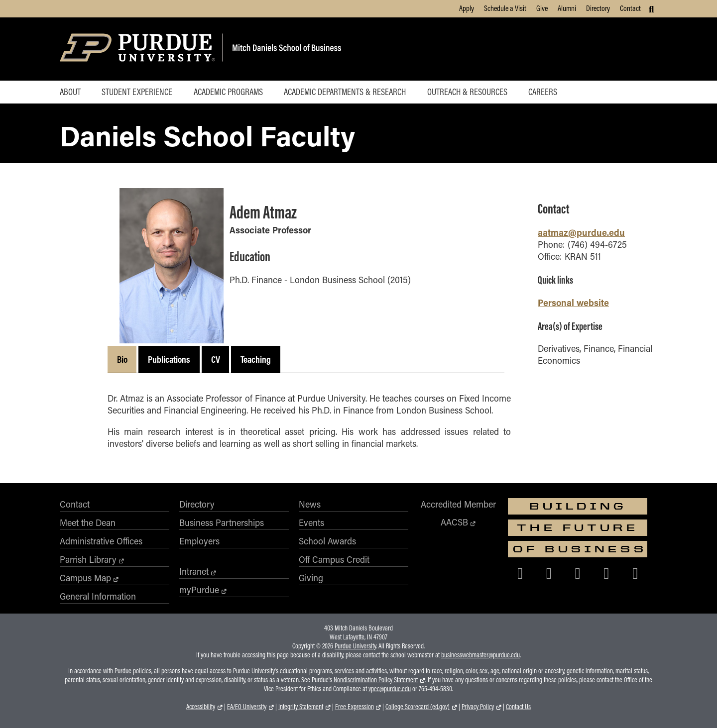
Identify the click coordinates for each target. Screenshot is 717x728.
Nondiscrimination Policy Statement (376, 680)
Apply (467, 8)
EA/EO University (247, 707)
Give (542, 8)
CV (216, 359)
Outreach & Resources (467, 92)
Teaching (256, 359)
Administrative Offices (101, 541)
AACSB (454, 522)
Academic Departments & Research (345, 92)
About (70, 92)
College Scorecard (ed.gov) (418, 707)
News (310, 504)
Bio (122, 359)
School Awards (327, 541)
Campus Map (85, 578)
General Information (98, 596)
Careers (543, 92)
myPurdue (199, 590)
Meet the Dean (88, 522)
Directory (598, 8)
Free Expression (355, 707)
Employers (199, 541)
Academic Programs (228, 92)
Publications (169, 359)
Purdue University (355, 646)
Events (311, 522)
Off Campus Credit (334, 559)
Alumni (567, 8)
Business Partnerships (222, 522)
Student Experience (137, 92)
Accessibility (201, 707)
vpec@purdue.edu (390, 689)
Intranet (194, 571)
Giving (311, 578)
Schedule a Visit (505, 8)
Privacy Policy (478, 707)
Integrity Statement (301, 707)
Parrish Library (88, 559)
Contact (630, 8)
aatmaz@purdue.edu (581, 232)
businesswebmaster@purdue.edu (480, 655)
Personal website (573, 302)
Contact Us (518, 707)
